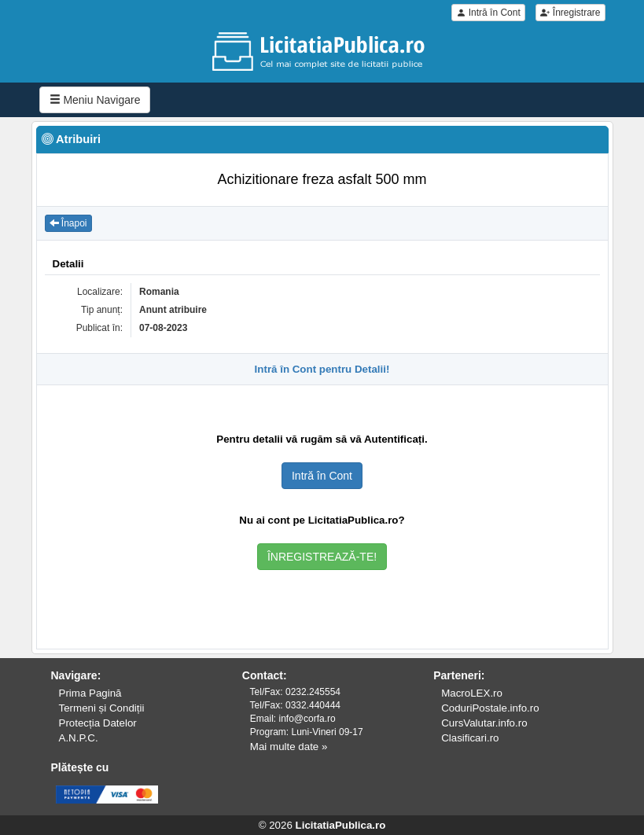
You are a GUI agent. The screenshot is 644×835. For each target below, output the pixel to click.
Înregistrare (570, 13)
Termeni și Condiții (102, 708)
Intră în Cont (488, 13)
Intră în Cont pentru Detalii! (322, 369)
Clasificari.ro (470, 738)
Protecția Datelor (98, 723)
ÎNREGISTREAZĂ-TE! (322, 557)
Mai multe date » (289, 747)
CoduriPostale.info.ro (490, 708)
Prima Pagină (90, 693)
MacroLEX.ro (472, 693)
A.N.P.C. (79, 738)
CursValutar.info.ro (484, 723)
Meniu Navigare (95, 100)
